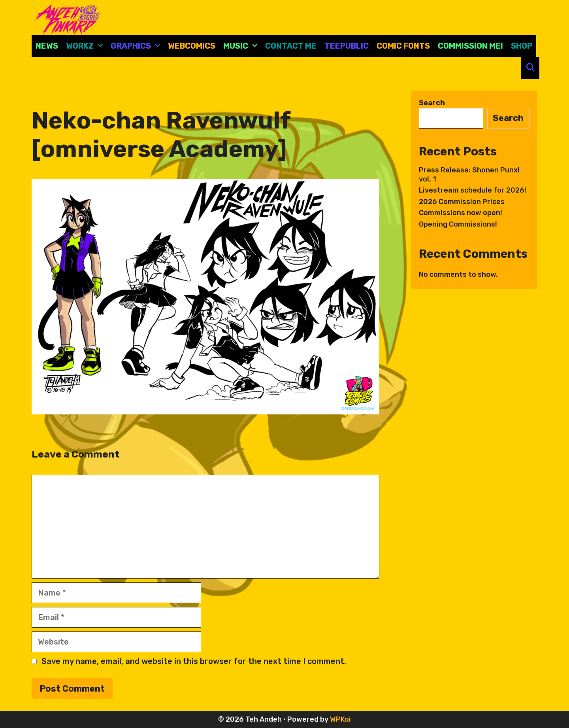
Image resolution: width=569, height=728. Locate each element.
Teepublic (347, 46)
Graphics (137, 46)
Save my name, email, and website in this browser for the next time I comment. (194, 661)
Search (432, 103)
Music (242, 46)
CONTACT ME (291, 46)
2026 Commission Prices (462, 202)
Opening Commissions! (458, 224)
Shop (522, 46)
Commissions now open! (461, 213)
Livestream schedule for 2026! (473, 190)
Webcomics (192, 46)
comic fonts (403, 46)
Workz (86, 46)
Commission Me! (470, 46)
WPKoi (340, 719)
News (47, 46)
